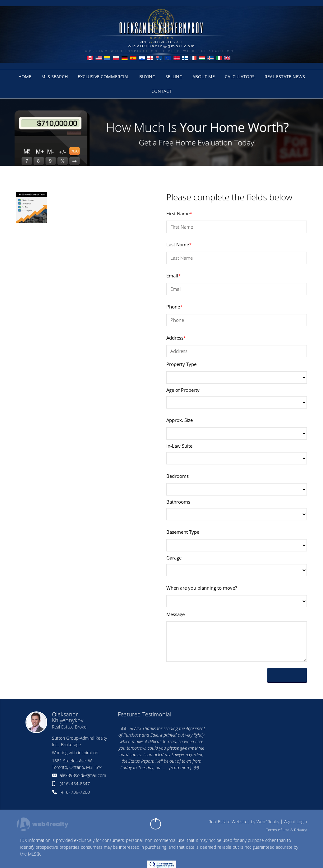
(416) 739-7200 (75, 792)
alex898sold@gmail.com (83, 775)
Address (176, 338)
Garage (174, 558)
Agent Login (295, 822)
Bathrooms (178, 502)
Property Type (181, 364)
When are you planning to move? (202, 588)
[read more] (180, 767)
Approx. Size (180, 420)
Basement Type (183, 532)
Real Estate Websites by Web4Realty (244, 822)
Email (173, 276)
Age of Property (183, 390)
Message (175, 614)
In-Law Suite (179, 446)
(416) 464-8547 (75, 784)
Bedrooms (178, 476)
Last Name (179, 244)
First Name (179, 213)
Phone (174, 307)
